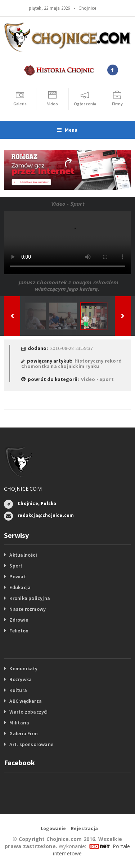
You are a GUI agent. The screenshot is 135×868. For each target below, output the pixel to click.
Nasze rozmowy (28, 609)
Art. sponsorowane (31, 744)
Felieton (19, 631)
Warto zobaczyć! (28, 712)
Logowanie (53, 828)
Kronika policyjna (30, 598)
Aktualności (23, 555)
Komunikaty (23, 668)
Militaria (19, 723)
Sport (16, 566)
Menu (67, 130)
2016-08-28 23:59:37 (71, 348)
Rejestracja (84, 828)
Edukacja (20, 587)
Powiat (17, 577)
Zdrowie (19, 620)
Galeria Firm (24, 733)
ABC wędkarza (26, 701)
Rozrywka (21, 679)
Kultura (18, 690)
